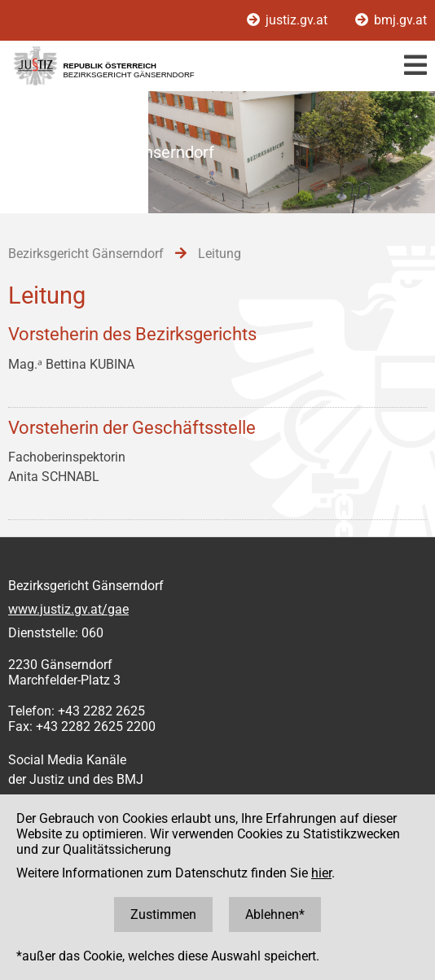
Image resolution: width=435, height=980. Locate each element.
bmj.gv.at (391, 20)
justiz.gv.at (289, 20)
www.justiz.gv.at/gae (68, 609)
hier (321, 873)
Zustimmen (163, 914)
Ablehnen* (275, 914)
